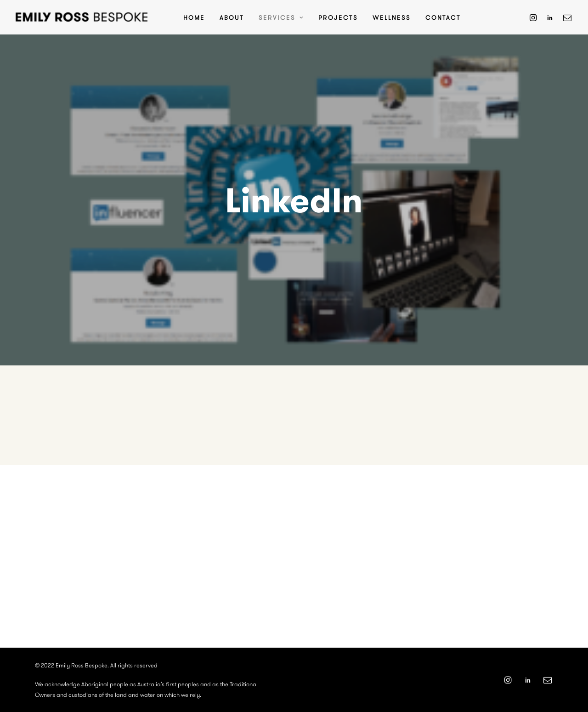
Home (194, 17)
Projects (338, 17)
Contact (443, 17)
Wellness (392, 17)
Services (281, 17)
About (232, 17)
